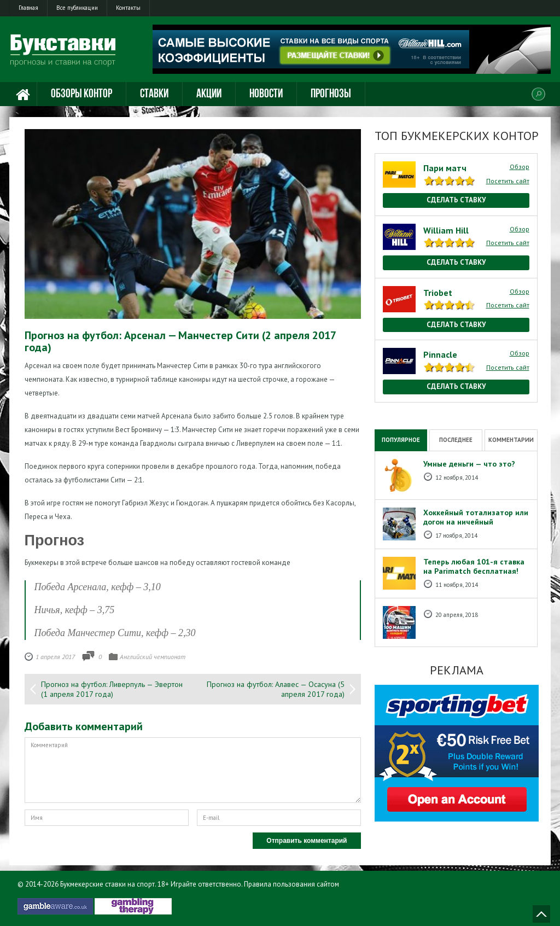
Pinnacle (440, 354)
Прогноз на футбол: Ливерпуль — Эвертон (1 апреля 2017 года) (112, 689)
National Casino (398, 408)
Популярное (401, 440)
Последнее (456, 440)
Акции (209, 94)
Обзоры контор (81, 94)
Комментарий (193, 770)
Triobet (438, 293)
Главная (28, 8)
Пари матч (445, 168)
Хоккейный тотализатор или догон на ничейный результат (476, 522)
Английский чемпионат (153, 657)
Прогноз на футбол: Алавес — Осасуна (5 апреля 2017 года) (276, 689)
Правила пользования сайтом (291, 884)
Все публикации (77, 8)
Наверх (541, 914)
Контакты (128, 8)
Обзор (520, 167)
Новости (266, 94)
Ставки (154, 94)
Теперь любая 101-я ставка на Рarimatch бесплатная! (474, 566)
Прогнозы (331, 94)
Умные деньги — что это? (469, 464)
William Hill (446, 230)
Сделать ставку (456, 200)
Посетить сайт (508, 181)
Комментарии (511, 440)
